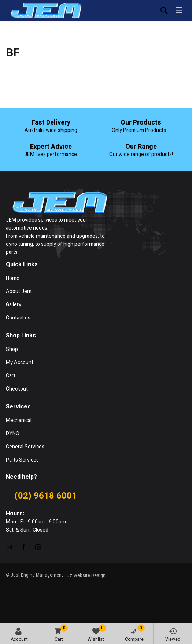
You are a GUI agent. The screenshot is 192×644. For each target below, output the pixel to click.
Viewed (173, 635)
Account (19, 635)
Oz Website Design (86, 575)
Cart (60, 634)
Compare (135, 633)
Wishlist (97, 633)
